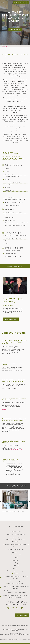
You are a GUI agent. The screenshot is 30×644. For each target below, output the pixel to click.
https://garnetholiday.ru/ (18, 449)
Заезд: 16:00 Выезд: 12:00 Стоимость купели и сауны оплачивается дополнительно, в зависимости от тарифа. (13, 156)
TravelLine (5, 46)
